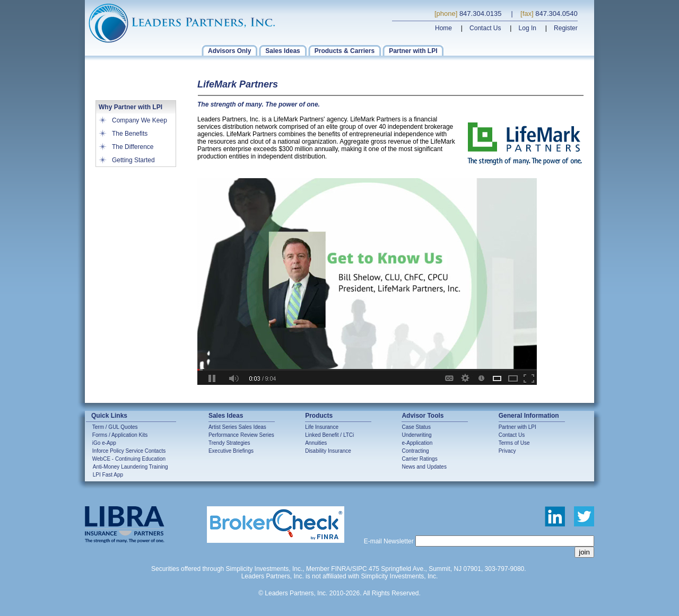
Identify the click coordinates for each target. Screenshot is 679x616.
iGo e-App (104, 443)
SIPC (360, 569)
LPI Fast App (108, 475)
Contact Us (485, 28)
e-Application (417, 443)
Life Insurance (322, 427)
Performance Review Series (241, 435)
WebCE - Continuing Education (129, 459)
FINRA (341, 569)
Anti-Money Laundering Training (130, 467)
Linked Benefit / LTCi (329, 435)
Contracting (415, 451)
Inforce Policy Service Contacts (129, 451)
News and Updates (424, 467)
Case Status (416, 427)
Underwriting (416, 435)
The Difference (133, 147)
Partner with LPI (517, 427)
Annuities (316, 443)
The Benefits (130, 134)
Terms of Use (514, 443)
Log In (528, 28)
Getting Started (133, 160)
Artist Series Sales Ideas (237, 427)
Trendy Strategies (229, 443)
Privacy (507, 451)
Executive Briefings (231, 451)
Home (443, 28)
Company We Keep (140, 120)
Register (566, 28)
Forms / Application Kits (120, 435)
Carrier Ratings (419, 459)
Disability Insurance (328, 451)
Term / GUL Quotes (115, 427)
